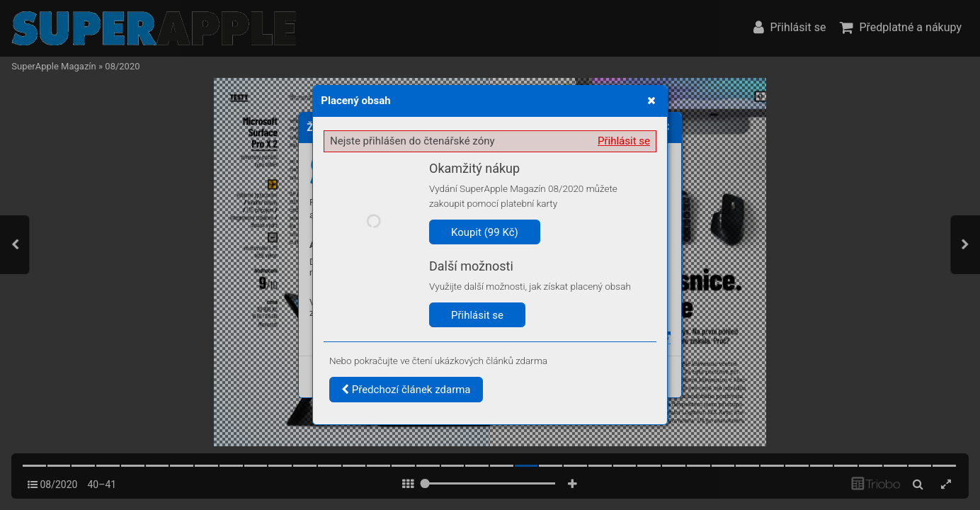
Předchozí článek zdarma (406, 390)
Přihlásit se (624, 141)
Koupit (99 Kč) (485, 232)
